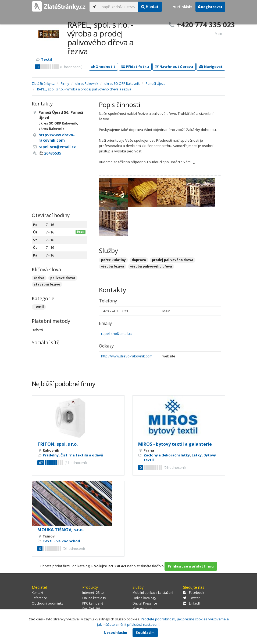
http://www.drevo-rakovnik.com (127, 356)
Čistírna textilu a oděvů (82, 455)
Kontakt (38, 593)
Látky (197, 455)
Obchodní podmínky (47, 603)
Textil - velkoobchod (61, 541)
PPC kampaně (93, 603)
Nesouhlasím (115, 632)
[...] (118, 7)
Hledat (150, 7)
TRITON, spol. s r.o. (58, 444)
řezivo (39, 278)
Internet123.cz (93, 593)
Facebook (194, 593)
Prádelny (51, 455)
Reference (39, 598)
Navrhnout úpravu (174, 67)
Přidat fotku (135, 67)
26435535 (53, 153)
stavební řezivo (47, 284)
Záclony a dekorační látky (167, 455)
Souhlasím (145, 632)
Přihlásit (182, 7)
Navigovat (211, 67)
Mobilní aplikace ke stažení (153, 593)
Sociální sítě (91, 609)
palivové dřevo (63, 278)
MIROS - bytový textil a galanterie (175, 444)
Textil (47, 59)
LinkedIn (192, 603)
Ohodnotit (103, 67)
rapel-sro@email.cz (117, 334)
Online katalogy (94, 598)
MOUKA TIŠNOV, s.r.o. (60, 530)
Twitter (191, 598)
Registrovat (210, 7)
